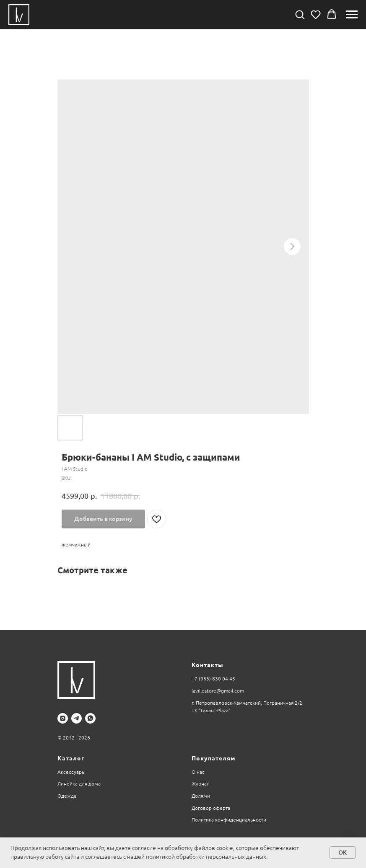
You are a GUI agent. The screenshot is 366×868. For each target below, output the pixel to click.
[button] (300, 14)
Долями (201, 796)
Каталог (71, 758)
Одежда (67, 796)
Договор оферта (211, 808)
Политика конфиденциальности (229, 820)
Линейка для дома (79, 784)
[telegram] (77, 718)
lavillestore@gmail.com (218, 691)
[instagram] (63, 718)
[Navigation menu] (352, 15)
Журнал (201, 784)
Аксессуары (71, 772)
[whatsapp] (90, 718)
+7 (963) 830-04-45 (213, 679)
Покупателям (214, 758)
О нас (198, 772)
